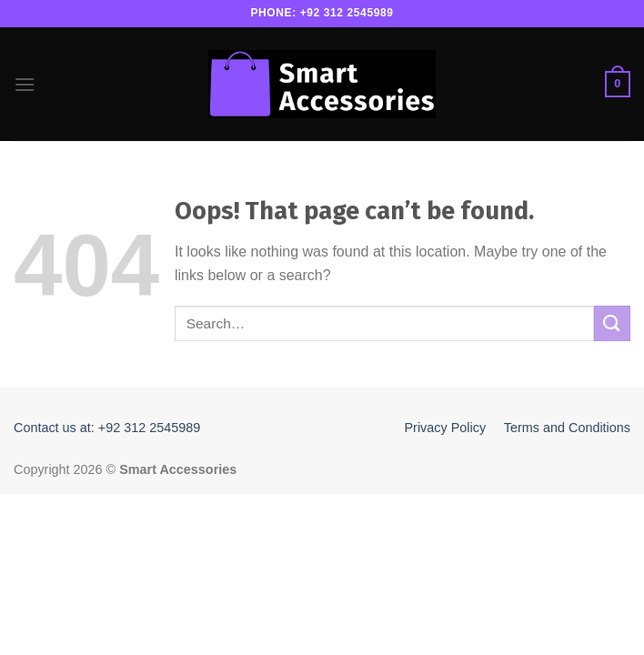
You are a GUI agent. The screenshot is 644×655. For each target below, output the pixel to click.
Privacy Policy (446, 428)
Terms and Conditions (567, 428)
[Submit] (612, 323)
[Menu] (25, 84)
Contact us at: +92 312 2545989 (107, 428)
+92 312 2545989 (347, 13)
